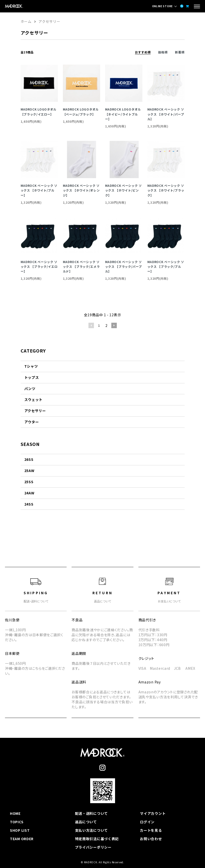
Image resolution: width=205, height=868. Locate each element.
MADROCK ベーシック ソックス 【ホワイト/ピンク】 (124, 190)
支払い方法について (91, 830)
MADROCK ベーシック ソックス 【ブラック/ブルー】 (166, 266)
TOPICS (17, 822)
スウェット (34, 399)
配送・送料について (91, 813)
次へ (114, 325)
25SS (29, 482)
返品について (86, 822)
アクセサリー (49, 21)
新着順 (180, 52)
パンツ (30, 389)
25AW (29, 471)
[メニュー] (197, 7)
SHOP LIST (20, 830)
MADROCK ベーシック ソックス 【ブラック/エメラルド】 (81, 266)
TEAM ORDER (22, 839)
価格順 (163, 52)
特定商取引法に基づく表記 (97, 839)
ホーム (26, 21)
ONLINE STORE (162, 6)
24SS (29, 504)
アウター (32, 422)
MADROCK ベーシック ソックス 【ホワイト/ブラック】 (166, 190)
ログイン (147, 822)
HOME (15, 813)
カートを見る (151, 830)
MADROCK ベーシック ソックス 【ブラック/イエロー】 (39, 266)
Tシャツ (31, 366)
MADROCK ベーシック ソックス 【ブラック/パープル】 (124, 266)
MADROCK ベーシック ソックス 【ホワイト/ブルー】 (39, 190)
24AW (29, 493)
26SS (29, 459)
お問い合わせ (151, 839)
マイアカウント (153, 813)
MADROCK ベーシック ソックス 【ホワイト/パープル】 (166, 114)
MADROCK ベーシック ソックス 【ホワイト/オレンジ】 (81, 190)
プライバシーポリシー (93, 847)
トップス (32, 377)
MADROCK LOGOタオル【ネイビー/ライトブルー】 (123, 114)
